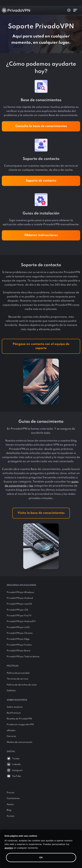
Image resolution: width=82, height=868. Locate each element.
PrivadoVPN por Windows (20, 592)
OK (41, 857)
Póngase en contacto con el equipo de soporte (41, 346)
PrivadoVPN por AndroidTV (21, 621)
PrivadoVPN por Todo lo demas (23, 657)
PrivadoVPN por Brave (19, 651)
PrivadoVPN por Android (20, 598)
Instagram (17, 770)
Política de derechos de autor (22, 685)
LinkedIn (16, 764)
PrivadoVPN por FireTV (19, 616)
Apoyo (10, 804)
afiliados (11, 730)
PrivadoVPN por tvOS (18, 627)
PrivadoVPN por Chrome (20, 633)
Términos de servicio (17, 679)
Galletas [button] (11, 691)
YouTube (17, 776)
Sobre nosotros (15, 707)
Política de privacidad (18, 673)
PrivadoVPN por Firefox (19, 645)
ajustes (9, 848)
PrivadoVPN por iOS (17, 610)
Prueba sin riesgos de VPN (20, 725)
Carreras (11, 736)
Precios (11, 793)
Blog (9, 810)
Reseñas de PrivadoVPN (19, 719)
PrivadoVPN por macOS (19, 604)
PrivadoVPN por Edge (18, 639)
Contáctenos (13, 798)
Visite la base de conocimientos (41, 513)
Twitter (16, 759)
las (31, 486)
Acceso (10, 816)
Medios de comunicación (19, 742)
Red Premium (14, 713)
